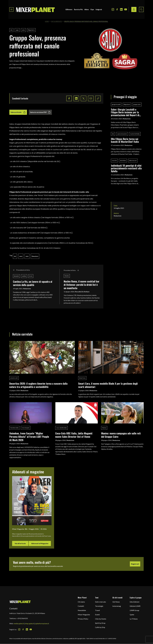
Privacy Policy (83, 619)
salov (23, 30)
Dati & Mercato (57, 21)
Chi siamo (81, 602)
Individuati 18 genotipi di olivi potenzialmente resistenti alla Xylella (126, 168)
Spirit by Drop (100, 623)
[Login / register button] (134, 9)
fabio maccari (133, 160)
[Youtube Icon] (126, 9)
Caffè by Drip (100, 627)
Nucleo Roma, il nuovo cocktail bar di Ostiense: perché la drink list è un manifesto (82, 285)
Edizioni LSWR (135, 606)
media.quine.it (19, 623)
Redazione (27, 289)
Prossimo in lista (71, 270)
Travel (97, 610)
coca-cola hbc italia (61, 428)
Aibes (87, 9)
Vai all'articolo (20, 543)
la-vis (31, 276)
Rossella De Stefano (82, 292)
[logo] (35, 9)
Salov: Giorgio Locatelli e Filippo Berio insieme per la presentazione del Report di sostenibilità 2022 (125, 112)
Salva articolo (18, 112)
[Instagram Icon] (113, 9)
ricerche (114, 160)
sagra (17, 30)
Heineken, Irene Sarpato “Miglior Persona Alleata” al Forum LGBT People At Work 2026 (29, 437)
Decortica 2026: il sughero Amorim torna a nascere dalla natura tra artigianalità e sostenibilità (38, 385)
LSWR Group (134, 610)
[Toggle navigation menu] (11, 9)
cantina (24, 276)
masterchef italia (135, 134)
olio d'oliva (123, 160)
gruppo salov (137, 104)
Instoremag (117, 606)
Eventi (97, 615)
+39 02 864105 (22, 618)
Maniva (104, 428)
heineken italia (14, 428)
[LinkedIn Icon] (121, 9)
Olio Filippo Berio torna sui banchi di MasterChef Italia (125, 140)
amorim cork (14, 378)
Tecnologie (99, 606)
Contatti (81, 606)
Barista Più (78, 9)
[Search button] (141, 9)
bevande (16, 276)
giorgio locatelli (116, 104)
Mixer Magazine (84, 615)
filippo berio (31, 30)
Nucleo (67, 276)
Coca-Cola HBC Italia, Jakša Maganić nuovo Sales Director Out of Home (74, 435)
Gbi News (116, 602)
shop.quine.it (30, 623)
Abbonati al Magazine (40, 543)
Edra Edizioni (135, 602)
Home (47, 21)
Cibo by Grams (101, 619)
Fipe (92, 9)
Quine (132, 615)
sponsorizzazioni (122, 134)
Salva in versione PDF (40, 112)
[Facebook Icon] (117, 9)
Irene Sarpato (26, 428)
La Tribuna (134, 619)
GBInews (69, 9)
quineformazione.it (42, 623)
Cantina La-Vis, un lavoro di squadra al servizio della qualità (33, 283)
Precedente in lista (21, 270)
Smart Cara (82, 378)
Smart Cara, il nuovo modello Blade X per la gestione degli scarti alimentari (108, 385)
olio (11, 30)
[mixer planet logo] (20, 602)
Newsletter (82, 610)
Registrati (135, 564)
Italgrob (99, 9)
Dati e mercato (101, 602)
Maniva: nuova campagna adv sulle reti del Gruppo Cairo (121, 435)
